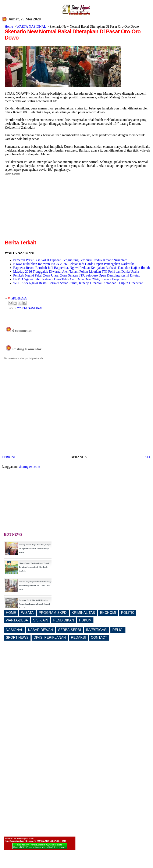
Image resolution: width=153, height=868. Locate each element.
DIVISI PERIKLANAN (50, 638)
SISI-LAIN (41, 620)
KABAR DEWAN (41, 630)
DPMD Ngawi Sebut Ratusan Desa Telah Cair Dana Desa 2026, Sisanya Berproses (69, 279)
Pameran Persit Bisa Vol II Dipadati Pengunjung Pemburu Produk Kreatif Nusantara (70, 260)
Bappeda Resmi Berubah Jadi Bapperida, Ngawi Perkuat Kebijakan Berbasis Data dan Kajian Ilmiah (81, 268)
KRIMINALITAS (83, 613)
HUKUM (85, 620)
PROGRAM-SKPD (53, 613)
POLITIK (128, 613)
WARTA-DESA (17, 620)
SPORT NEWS (17, 638)
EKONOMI (108, 613)
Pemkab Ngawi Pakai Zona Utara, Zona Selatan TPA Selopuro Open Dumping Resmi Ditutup (77, 275)
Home (9, 26)
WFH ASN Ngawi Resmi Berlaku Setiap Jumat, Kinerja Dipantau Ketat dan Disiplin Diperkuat (78, 283)
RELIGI (118, 630)
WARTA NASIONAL (31, 26)
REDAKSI (78, 638)
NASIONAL (15, 630)
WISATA (27, 613)
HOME (11, 613)
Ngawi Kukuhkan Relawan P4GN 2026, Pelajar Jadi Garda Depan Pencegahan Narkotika (74, 264)
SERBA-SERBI (70, 630)
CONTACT (99, 638)
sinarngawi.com (29, 467)
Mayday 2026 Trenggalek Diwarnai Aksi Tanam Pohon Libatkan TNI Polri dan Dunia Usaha (76, 272)
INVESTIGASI (97, 630)
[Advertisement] (40, 209)
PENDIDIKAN (64, 620)
